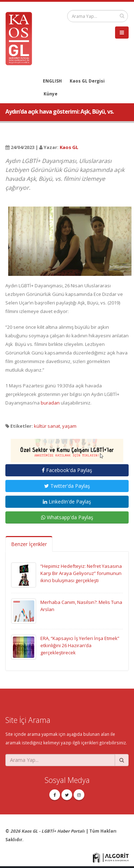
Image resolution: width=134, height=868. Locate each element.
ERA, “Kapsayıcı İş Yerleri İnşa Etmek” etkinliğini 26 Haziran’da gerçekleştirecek (80, 645)
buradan (50, 403)
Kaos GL (69, 147)
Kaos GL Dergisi (87, 81)
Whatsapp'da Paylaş (67, 517)
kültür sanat (47, 426)
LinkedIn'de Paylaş (67, 502)
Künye (51, 94)
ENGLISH (52, 81)
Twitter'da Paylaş (67, 486)
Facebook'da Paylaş (67, 470)
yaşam (69, 426)
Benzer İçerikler (29, 544)
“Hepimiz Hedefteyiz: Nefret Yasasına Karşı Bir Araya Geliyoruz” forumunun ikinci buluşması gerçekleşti (81, 573)
